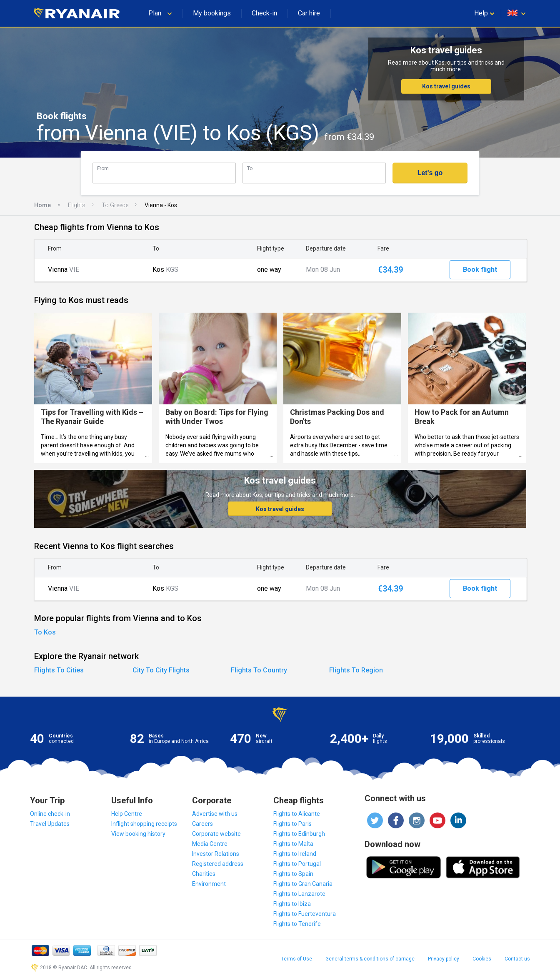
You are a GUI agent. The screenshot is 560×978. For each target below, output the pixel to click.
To (250, 168)
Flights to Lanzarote (299, 894)
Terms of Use (297, 959)
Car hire (309, 13)
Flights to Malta (293, 844)
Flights (77, 205)
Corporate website (216, 834)
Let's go (430, 173)
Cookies (482, 959)
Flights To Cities (59, 670)
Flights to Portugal (297, 864)
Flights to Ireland (295, 854)
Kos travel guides (446, 86)
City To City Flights (161, 670)
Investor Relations (216, 854)
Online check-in (50, 814)
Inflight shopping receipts (144, 824)
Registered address (218, 864)
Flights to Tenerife (297, 924)
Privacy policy (444, 959)
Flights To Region (356, 670)
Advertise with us (215, 814)
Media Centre (210, 844)
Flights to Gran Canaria (303, 884)
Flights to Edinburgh (299, 834)
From (103, 168)
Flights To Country (259, 670)
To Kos (45, 632)
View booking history (138, 834)
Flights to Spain (293, 874)
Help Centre (127, 814)
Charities (204, 874)
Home (42, 205)
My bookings (212, 13)
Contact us (517, 959)
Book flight (480, 270)
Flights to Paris (292, 824)
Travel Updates (50, 824)
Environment (209, 884)
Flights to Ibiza (292, 904)
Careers (202, 824)
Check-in (264, 13)
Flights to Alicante (297, 814)
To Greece (115, 205)
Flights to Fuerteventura (305, 914)
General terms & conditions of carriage (370, 959)
